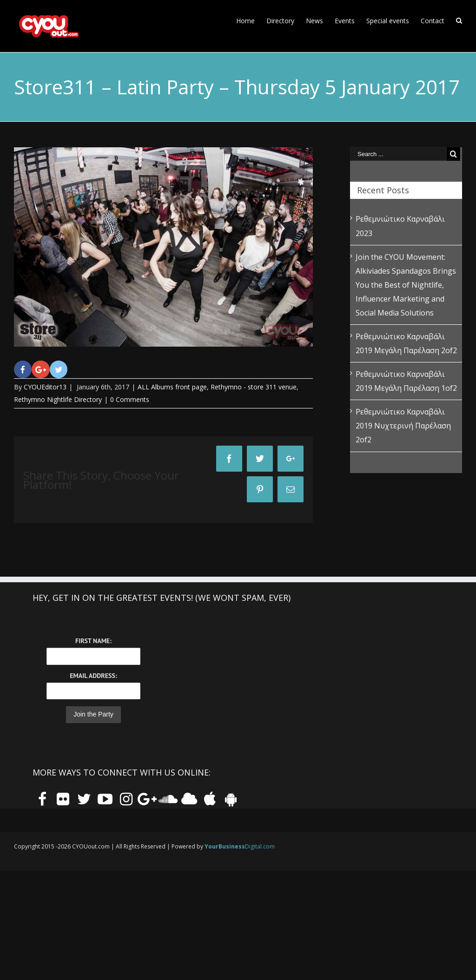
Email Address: (93, 676)
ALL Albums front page (172, 387)
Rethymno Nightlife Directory (58, 399)
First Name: (93, 641)
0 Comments (130, 399)
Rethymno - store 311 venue (254, 387)
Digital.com (240, 846)
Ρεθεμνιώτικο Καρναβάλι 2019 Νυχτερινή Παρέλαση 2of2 (403, 426)
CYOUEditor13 (45, 387)
